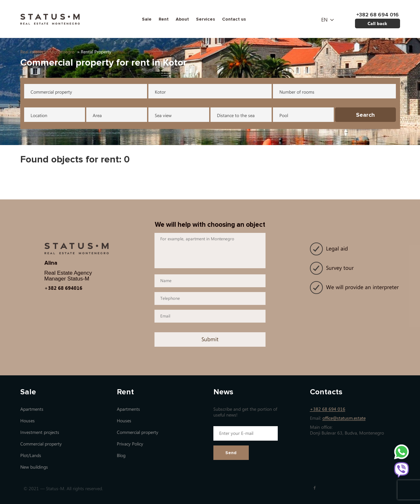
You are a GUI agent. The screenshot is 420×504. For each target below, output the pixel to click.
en (324, 20)
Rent (164, 19)
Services (205, 19)
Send (231, 453)
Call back (377, 23)
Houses (28, 421)
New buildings (34, 467)
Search (365, 115)
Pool (284, 116)
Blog (121, 456)
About (182, 19)
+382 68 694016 (63, 288)
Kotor (160, 92)
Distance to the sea (236, 116)
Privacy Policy (130, 444)
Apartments (32, 409)
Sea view (163, 116)
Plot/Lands (31, 456)
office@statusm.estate (344, 418)
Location (39, 116)
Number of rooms (297, 92)
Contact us (234, 19)
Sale (147, 19)
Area (97, 116)
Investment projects (40, 432)
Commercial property (51, 92)
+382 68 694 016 (328, 409)
